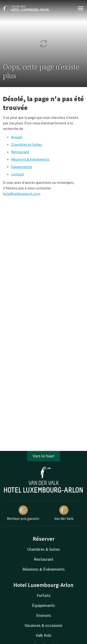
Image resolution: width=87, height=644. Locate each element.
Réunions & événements (30, 159)
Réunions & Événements (44, 569)
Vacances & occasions (43, 625)
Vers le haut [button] (43, 456)
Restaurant (20, 152)
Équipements (22, 167)
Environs (44, 615)
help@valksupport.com (21, 194)
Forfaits (44, 595)
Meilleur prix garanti (23, 513)
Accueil (17, 137)
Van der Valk (64, 513)
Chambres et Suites (27, 144)
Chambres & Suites (43, 549)
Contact (18, 174)
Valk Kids (44, 635)
